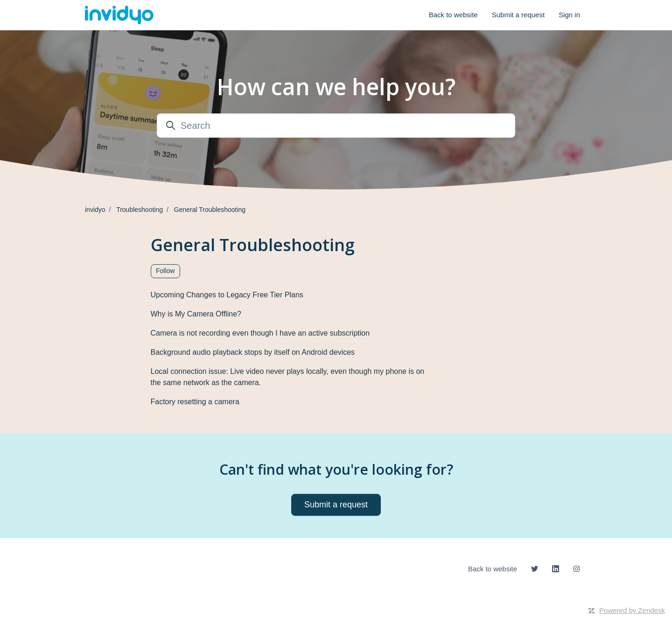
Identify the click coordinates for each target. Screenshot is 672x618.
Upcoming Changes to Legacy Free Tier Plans (227, 295)
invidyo (95, 210)
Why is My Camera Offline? (196, 314)
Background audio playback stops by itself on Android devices (253, 352)
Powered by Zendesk (632, 610)
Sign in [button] (569, 15)
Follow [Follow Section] (165, 271)
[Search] (336, 126)
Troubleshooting (140, 210)
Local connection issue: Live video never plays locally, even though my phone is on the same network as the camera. (288, 377)
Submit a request (518, 15)
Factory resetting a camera (195, 402)
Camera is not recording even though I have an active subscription (260, 333)
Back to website (453, 15)
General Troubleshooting (210, 210)
